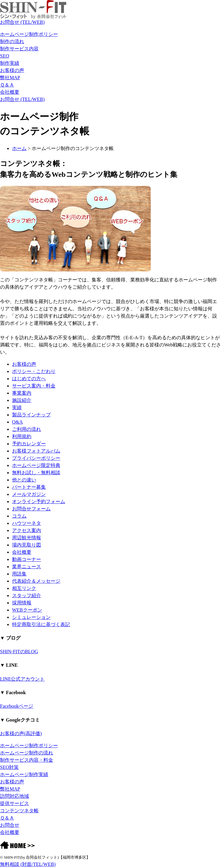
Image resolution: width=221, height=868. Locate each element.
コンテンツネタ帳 (19, 811)
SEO (5, 56)
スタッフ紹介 (27, 595)
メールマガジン (29, 494)
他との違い (24, 480)
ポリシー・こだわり (34, 371)
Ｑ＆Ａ (7, 85)
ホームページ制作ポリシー (29, 34)
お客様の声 (12, 70)
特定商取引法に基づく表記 (41, 624)
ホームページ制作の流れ (27, 753)
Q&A (17, 422)
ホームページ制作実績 (24, 774)
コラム (19, 516)
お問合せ (10, 825)
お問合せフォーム (31, 509)
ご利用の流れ (27, 429)
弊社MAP (10, 78)
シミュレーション (31, 617)
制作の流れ (12, 41)
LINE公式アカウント (22, 679)
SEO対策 (9, 767)
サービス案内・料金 (34, 386)
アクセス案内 (27, 530)
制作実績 (10, 63)
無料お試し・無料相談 (36, 473)
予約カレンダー (29, 444)
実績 (17, 407)
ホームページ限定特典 (36, 465)
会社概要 (10, 92)
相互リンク (24, 588)
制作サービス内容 (19, 49)
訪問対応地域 (14, 796)
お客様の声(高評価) (21, 733)
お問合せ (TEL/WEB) (22, 22)
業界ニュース (27, 567)
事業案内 (22, 393)
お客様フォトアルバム (36, 451)
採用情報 (22, 603)
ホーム (19, 148)
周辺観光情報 (27, 538)
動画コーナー (27, 559)
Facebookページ (17, 706)
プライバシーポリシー (36, 458)
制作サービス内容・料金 (27, 760)
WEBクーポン (27, 610)
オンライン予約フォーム (39, 501)
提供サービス (14, 803)
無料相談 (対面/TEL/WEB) (28, 864)
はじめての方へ (29, 379)
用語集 (19, 574)
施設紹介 (22, 400)
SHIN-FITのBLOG (19, 652)
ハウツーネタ (27, 523)
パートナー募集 (29, 487)
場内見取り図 (27, 545)
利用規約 (22, 436)
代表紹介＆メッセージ (36, 581)
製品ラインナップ (31, 415)
